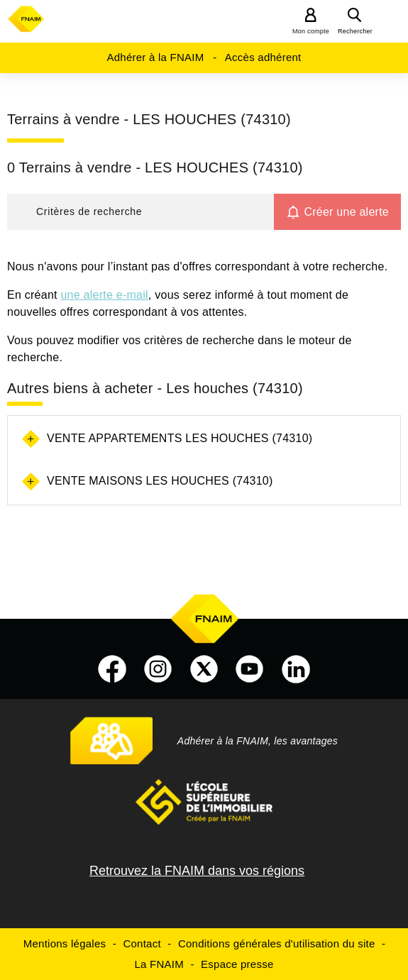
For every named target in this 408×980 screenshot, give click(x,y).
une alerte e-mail (104, 295)
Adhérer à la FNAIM (155, 57)
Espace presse (237, 964)
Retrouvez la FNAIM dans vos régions (197, 871)
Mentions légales (65, 943)
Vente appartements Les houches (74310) (180, 438)
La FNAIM (159, 964)
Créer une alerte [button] (346, 212)
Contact (142, 943)
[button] (140, 212)
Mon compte (311, 31)
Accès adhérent (263, 57)
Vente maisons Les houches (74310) (160, 481)
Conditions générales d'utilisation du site (277, 943)
